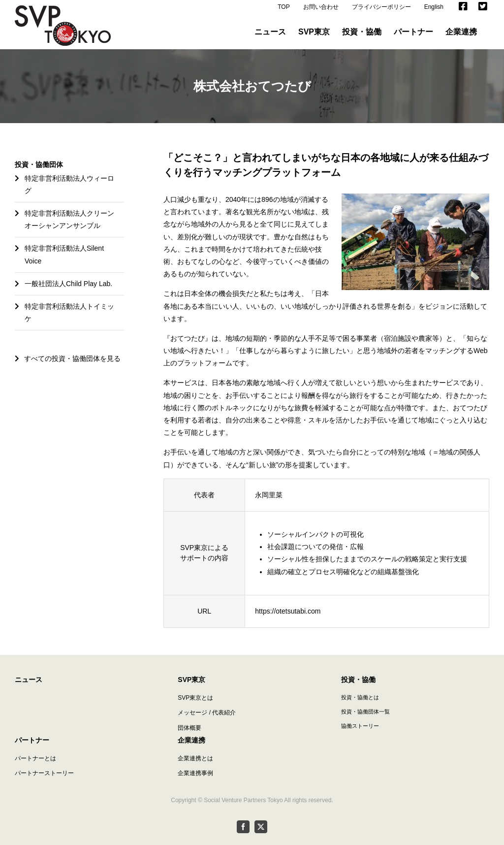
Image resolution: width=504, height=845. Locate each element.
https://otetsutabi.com (288, 618)
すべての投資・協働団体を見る (68, 365)
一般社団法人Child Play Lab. (68, 291)
